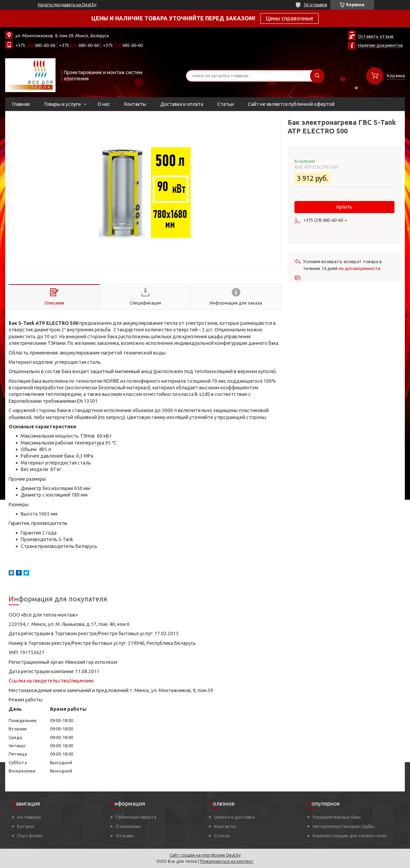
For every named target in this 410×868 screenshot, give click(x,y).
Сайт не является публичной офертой (291, 104)
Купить (344, 207)
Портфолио (30, 836)
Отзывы (125, 836)
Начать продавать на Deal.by (67, 5)
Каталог (26, 826)
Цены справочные (289, 18)
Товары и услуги (62, 104)
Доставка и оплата (182, 104)
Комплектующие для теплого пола (350, 836)
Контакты (135, 104)
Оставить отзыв (376, 36)
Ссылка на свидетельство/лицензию (51, 681)
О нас (104, 104)
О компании (128, 826)
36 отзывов (315, 5)
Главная (21, 104)
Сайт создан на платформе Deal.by (205, 855)
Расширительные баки (337, 817)
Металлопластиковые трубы (344, 826)
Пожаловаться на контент (227, 861)
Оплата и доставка (234, 817)
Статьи (226, 104)
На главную (29, 817)
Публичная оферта (136, 817)
